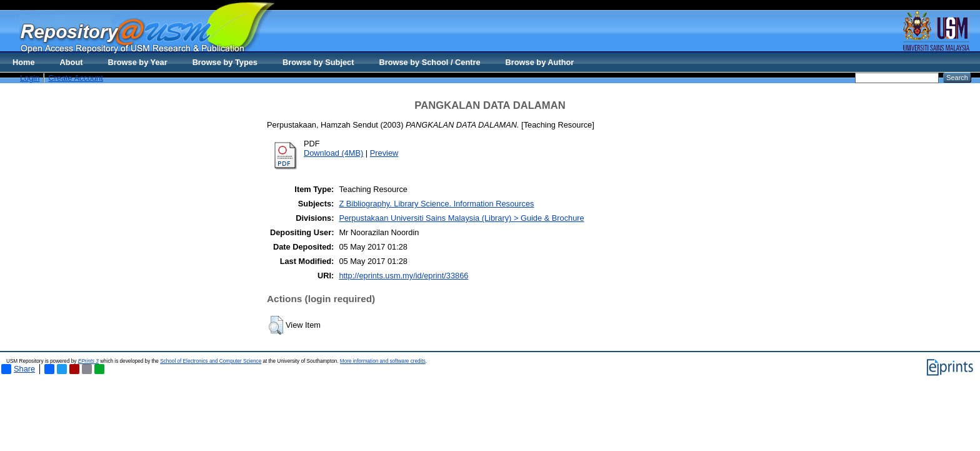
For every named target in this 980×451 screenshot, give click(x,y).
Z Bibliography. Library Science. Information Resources (436, 204)
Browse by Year (138, 62)
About (72, 62)
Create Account (76, 78)
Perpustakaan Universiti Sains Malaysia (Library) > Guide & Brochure (461, 218)
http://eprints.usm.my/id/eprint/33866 (403, 276)
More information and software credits (383, 361)
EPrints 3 (88, 361)
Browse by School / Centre (429, 62)
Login (30, 78)
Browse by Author (540, 62)
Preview (384, 153)
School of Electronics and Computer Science (211, 361)
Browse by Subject (318, 62)
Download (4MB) (333, 153)
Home (24, 62)
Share (18, 369)
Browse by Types (225, 62)
